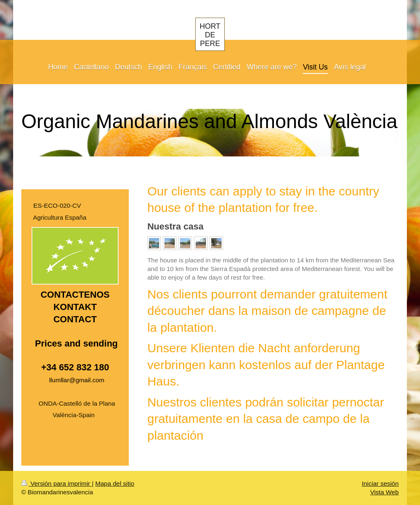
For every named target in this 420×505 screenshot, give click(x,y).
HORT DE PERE (210, 35)
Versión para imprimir (57, 483)
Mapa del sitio (115, 483)
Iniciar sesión (380, 483)
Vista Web (384, 492)
